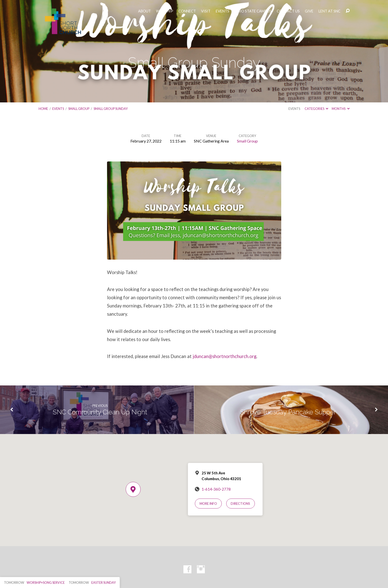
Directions (240, 504)
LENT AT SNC (330, 11)
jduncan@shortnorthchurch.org (224, 356)
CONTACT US (288, 11)
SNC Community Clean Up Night (100, 412)
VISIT (206, 11)
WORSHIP (165, 11)
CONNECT (187, 11)
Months (341, 109)
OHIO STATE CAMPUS (253, 11)
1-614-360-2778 (216, 489)
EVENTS (222, 11)
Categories (316, 109)
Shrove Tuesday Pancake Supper (288, 412)
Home (43, 109)
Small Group (79, 109)
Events (58, 109)
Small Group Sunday (111, 109)
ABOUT (144, 11)
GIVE (309, 11)
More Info (208, 504)
